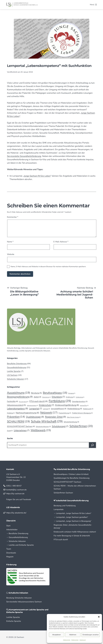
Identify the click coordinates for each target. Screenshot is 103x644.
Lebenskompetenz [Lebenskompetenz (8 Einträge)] (18, 409)
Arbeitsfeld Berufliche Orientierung (73, 469)
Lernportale (59, 509)
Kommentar (13, 217)
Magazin (10, 557)
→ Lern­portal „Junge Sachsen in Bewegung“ (73, 521)
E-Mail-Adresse (61, 242)
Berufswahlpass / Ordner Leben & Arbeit (71, 474)
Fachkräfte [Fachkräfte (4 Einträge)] (12, 401)
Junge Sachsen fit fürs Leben (37, 176)
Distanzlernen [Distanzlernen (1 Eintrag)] (46, 397)
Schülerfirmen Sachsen (63, 493)
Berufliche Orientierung (17, 364)
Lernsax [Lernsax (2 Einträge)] (47, 409)
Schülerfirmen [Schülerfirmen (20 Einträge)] (81, 426)
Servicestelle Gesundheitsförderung (24, 156)
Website (11, 254)
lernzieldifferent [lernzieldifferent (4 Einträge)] (59, 409)
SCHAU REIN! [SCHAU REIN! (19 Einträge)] (18, 421)
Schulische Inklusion (16, 379)
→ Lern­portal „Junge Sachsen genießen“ (71, 517)
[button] (99, 617)
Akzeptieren (57, 635)
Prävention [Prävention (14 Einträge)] (16, 417)
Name (10, 242)
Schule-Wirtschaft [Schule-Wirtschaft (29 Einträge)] (47, 421)
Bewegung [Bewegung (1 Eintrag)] (72, 393)
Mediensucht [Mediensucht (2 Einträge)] (88, 409)
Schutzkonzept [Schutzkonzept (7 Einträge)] (60, 426)
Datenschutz (67, 640)
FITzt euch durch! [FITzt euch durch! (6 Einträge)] (39, 401)
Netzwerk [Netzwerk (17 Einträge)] (49, 413)
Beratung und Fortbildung (65, 506)
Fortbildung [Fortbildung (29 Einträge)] (60, 401)
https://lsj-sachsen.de (15, 494)
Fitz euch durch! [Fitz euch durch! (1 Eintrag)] (24, 402)
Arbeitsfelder (12, 530)
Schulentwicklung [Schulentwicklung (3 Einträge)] (71, 422)
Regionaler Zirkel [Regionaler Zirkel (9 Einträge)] (55, 417)
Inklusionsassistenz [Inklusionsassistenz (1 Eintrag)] (32, 405)
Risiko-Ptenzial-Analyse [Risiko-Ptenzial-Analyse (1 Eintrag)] (74, 417)
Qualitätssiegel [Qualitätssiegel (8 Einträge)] (35, 417)
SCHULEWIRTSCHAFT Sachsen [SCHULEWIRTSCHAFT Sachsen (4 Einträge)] (21, 426)
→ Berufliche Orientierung (17, 533)
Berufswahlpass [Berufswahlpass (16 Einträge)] (55, 393)
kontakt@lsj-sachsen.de (16, 490)
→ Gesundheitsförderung (17, 537)
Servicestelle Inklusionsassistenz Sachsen (24, 602)
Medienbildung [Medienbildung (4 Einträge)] (75, 409)
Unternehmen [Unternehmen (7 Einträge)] (22, 430)
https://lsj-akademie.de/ (16, 513)
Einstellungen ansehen (91, 635)
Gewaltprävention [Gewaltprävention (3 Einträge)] (80, 402)
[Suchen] (92, 445)
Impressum (83, 640)
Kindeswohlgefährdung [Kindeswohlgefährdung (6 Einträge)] (67, 405)
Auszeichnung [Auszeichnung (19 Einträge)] (19, 393)
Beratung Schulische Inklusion (19, 598)
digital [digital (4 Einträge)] (37, 397)
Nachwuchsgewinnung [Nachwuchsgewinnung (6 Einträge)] (27, 413)
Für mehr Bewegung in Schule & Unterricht (72, 536)
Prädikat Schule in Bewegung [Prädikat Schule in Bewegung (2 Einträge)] (82, 413)
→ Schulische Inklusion (16, 541)
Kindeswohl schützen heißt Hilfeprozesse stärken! (75, 532)
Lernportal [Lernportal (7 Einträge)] (36, 409)
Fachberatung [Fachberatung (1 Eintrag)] (80, 397)
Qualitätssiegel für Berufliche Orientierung (72, 478)
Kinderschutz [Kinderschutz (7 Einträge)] (47, 405)
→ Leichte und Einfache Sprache (20, 545)
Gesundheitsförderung (17, 367)
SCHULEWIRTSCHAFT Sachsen (67, 482)
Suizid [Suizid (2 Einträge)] (10, 431)
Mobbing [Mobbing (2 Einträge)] (11, 413)
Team (9, 549)
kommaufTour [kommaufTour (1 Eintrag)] (84, 405)
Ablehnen (73, 635)
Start (8, 526)
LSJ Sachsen (12, 375)
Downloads (11, 553)
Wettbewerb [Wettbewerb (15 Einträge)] (41, 430)
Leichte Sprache (14, 371)
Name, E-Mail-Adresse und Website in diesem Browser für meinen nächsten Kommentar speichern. (48, 267)
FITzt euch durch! (61, 540)
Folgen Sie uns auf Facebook (19, 499)
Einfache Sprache (14, 621)
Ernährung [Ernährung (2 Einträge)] (70, 397)
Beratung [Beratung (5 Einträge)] (37, 393)
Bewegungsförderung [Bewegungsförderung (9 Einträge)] (20, 397)
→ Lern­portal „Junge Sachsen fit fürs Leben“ (73, 513)
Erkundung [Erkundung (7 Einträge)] (58, 397)
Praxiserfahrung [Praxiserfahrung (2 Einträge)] (65, 413)
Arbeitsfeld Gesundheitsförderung (72, 501)
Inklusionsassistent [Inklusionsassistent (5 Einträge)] (17, 405)
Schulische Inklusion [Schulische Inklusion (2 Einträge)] (43, 427)
